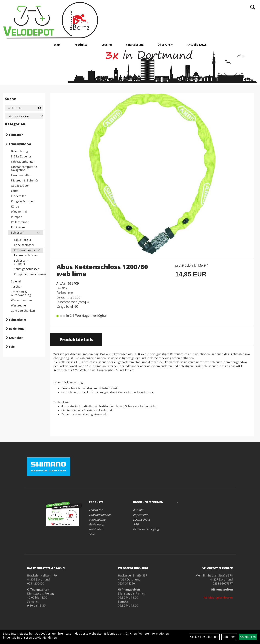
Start (57, 45)
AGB (136, 524)
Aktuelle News (197, 45)
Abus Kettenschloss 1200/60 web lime (102, 270)
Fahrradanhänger (23, 162)
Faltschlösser (23, 240)
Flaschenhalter (21, 175)
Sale (12, 347)
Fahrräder (16, 135)
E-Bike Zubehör (21, 156)
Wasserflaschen (21, 300)
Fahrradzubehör (20, 144)
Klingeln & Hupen (23, 201)
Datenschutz (141, 520)
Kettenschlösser (25, 250)
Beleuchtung (19, 151)
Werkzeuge (18, 305)
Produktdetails (76, 339)
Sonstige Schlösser (26, 269)
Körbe (15, 206)
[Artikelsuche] (253, 7)
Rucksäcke (18, 227)
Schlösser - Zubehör (21, 262)
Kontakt (138, 510)
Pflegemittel (19, 212)
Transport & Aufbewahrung (21, 293)
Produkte (81, 45)
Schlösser (17, 232)
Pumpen (17, 217)
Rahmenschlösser (26, 255)
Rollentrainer (20, 222)
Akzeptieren (248, 637)
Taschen (17, 287)
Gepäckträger (20, 186)
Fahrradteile (17, 320)
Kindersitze (19, 196)
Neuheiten (16, 338)
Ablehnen (229, 637)
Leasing (107, 45)
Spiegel (16, 281)
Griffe (15, 191)
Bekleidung (17, 329)
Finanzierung (135, 45)
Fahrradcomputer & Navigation (24, 168)
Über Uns (165, 45)
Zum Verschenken (23, 311)
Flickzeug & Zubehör (25, 180)
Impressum (141, 515)
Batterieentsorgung (146, 529)
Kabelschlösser (24, 245)
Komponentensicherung (29, 274)
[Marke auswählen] (24, 116)
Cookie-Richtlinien (45, 637)
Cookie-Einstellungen (204, 637)
